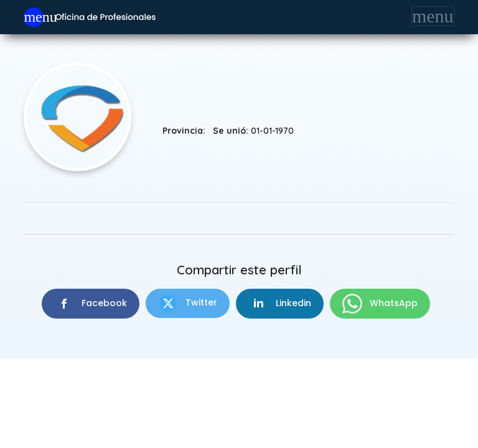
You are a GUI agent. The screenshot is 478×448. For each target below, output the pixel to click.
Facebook (91, 304)
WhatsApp (380, 304)
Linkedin (280, 304)
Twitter (188, 303)
